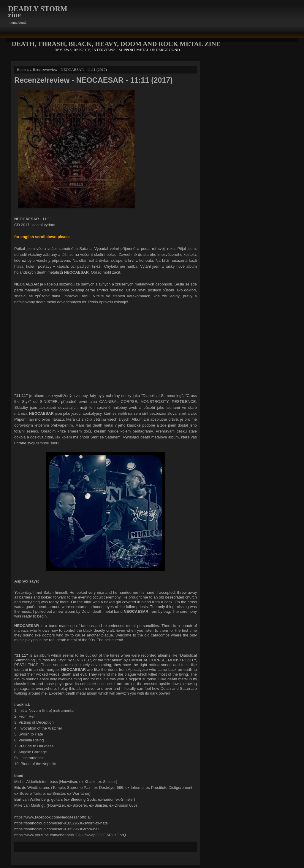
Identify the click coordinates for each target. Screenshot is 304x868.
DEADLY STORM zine (38, 12)
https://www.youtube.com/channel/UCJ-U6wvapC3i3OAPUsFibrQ (70, 835)
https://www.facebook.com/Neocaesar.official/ (53, 817)
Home (21, 70)
